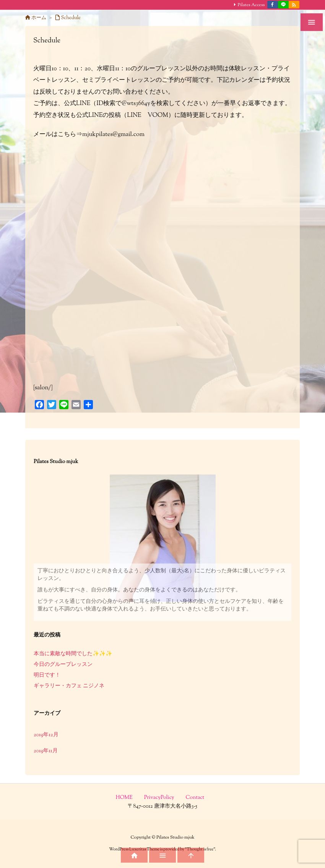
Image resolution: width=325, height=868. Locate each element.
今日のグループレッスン (63, 665)
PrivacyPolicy (159, 798)
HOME (124, 798)
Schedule (71, 18)
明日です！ (47, 675)
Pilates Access (251, 5)
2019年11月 (46, 751)
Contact (195, 798)
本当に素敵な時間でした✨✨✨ (73, 654)
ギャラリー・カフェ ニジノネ (69, 686)
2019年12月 (46, 735)
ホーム (39, 18)
